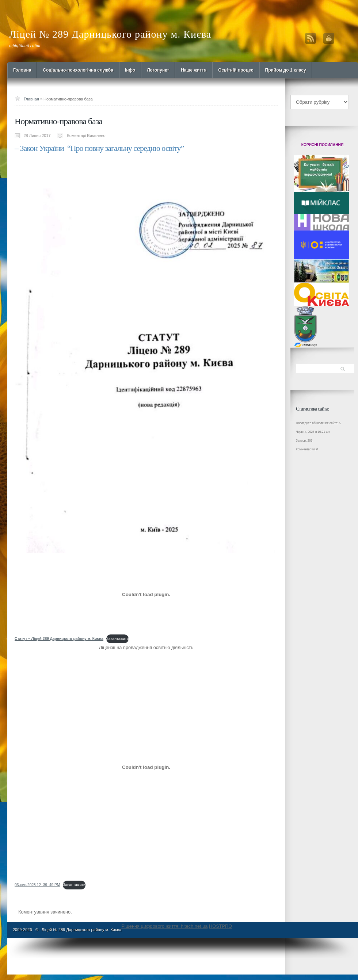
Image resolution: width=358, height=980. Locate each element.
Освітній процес (236, 70)
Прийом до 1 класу (286, 70)
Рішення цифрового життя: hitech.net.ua (164, 926)
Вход (329, 38)
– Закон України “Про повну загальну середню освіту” (99, 148)
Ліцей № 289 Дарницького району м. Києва (110, 34)
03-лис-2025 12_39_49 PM (37, 885)
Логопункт (158, 70)
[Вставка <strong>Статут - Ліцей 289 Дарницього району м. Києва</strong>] (146, 594)
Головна (22, 70)
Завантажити (118, 639)
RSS (311, 38)
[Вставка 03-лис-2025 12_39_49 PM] (146, 767)
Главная (31, 99)
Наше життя (194, 70)
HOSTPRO (220, 926)
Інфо (130, 70)
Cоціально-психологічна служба (78, 70)
